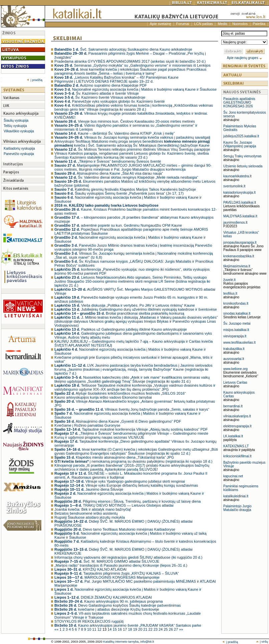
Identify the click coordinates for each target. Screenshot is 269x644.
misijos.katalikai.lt (236, 330)
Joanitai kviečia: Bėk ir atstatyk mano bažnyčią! (93, 509)
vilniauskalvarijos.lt (237, 416)
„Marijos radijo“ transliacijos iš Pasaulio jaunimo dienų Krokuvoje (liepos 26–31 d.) (121, 565)
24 (161, 629)
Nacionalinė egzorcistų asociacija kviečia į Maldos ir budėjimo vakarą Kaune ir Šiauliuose (136, 89)
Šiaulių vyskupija (16, 120)
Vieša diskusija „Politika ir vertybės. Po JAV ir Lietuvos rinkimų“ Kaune (125, 305)
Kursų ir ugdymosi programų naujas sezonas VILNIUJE (99, 437)
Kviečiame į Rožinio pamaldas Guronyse (87, 425)
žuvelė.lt (229, 280)
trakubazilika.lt (234, 349)
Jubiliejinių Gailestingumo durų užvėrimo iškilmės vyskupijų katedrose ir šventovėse (136, 309)
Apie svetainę (161, 24)
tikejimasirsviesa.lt (237, 266)
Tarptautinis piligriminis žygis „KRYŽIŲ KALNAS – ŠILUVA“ (117, 573)
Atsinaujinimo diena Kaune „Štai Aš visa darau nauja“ (109, 173)
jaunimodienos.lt (235, 222)
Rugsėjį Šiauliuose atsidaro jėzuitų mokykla (90, 517)
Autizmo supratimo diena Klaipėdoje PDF (101, 85)
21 (146, 629)
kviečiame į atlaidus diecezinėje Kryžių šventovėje (107, 609)
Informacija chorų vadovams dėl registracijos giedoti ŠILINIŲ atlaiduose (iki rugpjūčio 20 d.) (128, 557)
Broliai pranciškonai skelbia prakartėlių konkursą (119, 313)
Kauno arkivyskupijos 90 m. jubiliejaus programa (109, 601)
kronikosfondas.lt (236, 303)
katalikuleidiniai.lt (236, 496)
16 (120, 629)
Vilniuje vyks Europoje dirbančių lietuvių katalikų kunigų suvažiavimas (126, 485)
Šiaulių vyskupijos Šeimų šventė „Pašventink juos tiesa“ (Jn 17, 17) (119, 193)
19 (136, 629)
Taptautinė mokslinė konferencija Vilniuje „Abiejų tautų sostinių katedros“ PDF (131, 429)
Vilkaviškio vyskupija (19, 131)
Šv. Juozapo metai (237, 323)
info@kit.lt (147, 642)
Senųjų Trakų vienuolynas (242, 156)
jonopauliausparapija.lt (240, 242)
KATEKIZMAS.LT (236, 446)
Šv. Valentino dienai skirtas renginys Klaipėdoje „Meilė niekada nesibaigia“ (126, 177)
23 (156, 629)
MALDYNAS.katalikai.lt (240, 216)
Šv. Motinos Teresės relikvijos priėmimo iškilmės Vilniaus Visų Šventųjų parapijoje (132, 149)
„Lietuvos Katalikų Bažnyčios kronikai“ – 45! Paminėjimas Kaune (116, 77)
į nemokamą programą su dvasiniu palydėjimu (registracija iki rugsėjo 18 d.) (133, 461)
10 (90, 629)
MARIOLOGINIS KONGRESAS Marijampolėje (107, 577)
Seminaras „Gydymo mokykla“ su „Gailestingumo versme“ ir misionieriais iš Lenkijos (132, 65)
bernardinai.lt (233, 406)
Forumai (183, 24)
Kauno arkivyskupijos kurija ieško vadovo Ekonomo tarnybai (103, 397)
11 (95, 629)
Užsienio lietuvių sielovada (243, 166)
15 (115, 629)
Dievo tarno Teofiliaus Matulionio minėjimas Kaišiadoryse (115, 529)
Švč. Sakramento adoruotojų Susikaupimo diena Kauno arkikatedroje (123, 49)
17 (125, 629)
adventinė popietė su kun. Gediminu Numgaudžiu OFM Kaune (118, 225)
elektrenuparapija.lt (237, 426)
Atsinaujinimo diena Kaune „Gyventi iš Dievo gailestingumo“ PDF (118, 421)
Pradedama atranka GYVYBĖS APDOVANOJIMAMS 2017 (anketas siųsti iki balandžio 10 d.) (130, 61)
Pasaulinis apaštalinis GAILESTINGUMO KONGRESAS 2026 (239, 102)
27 (176, 629)
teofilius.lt (230, 293)
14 (110, 629)
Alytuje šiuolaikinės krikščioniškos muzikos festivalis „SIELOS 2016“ (120, 393)
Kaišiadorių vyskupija (19, 148)
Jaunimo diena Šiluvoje (89, 489)
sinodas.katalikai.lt (237, 313)
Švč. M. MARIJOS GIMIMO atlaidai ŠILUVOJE (107, 561)
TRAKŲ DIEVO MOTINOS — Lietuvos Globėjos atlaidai (114, 505)
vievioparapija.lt (235, 336)
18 (130, 629)
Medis (222, 24)
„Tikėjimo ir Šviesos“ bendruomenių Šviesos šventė (108, 161)
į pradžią (35, 80)
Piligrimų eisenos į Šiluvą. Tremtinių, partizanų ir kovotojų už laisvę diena (127, 501)
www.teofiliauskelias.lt (239, 342)
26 (171, 629)
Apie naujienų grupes (245, 58)
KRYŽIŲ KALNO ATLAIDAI (90, 569)
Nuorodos (240, 24)
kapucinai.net (233, 476)
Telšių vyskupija (15, 126)
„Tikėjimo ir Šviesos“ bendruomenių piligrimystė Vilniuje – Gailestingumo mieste (131, 433)
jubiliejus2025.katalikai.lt (241, 136)
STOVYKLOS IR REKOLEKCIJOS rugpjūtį (89, 621)
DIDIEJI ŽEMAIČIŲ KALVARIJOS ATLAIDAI (103, 597)
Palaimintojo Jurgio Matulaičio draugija (237, 508)
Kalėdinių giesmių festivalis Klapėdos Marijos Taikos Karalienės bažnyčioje (125, 189)
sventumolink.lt (234, 186)
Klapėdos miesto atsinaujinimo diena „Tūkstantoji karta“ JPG (114, 457)
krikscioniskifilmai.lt (237, 456)
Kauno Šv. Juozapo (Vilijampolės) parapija (240, 144)
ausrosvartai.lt (234, 359)
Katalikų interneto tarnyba (121, 642)
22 (151, 629)
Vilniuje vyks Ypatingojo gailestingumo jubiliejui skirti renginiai (120, 481)
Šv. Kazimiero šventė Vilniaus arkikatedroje (100, 97)
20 (141, 629)
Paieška (259, 24)
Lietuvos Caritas (235, 382)
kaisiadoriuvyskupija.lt (239, 192)
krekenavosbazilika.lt (239, 256)
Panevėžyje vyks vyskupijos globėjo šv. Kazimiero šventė (110, 101)
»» (181, 629)
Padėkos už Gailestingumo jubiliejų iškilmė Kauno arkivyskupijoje (121, 329)
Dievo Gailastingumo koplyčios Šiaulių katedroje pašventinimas (117, 605)
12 (100, 629)
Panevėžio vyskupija (19, 154)
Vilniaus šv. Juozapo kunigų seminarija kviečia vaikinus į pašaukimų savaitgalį (132, 137)
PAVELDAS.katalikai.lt (240, 202)
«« (57, 629)
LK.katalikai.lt (233, 436)
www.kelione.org (235, 369)
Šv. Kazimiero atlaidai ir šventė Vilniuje (97, 93)
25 (166, 629)
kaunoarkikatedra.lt (237, 176)
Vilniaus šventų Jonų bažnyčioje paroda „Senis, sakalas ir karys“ (132, 409)
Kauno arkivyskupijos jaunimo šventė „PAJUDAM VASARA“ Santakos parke (128, 625)
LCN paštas (204, 24)
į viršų (262, 642)
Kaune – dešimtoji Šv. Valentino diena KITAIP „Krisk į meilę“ (115, 133)
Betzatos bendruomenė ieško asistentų (86, 513)
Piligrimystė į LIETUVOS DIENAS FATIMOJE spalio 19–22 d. (104, 81)
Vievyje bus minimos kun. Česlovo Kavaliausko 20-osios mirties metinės (125, 121)
